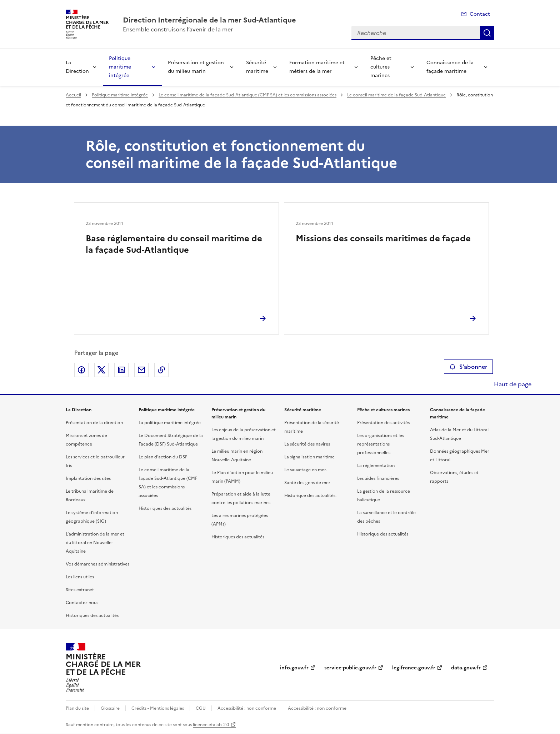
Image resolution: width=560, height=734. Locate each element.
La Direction (77, 67)
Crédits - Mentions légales (158, 708)
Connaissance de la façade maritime (450, 67)
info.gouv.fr (294, 668)
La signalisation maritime (309, 457)
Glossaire (110, 708)
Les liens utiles (80, 577)
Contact (480, 14)
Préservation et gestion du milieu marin (196, 67)
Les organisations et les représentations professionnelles (381, 444)
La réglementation (376, 466)
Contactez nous (82, 603)
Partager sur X (101, 370)
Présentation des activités (383, 423)
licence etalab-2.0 (211, 725)
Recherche (487, 33)
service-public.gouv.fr (350, 668)
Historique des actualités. (310, 496)
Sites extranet (80, 590)
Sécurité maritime (257, 67)
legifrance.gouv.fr (414, 668)
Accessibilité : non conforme (247, 708)
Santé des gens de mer (307, 483)
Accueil (73, 95)
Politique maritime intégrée (120, 67)
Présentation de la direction (94, 423)
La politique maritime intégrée (170, 423)
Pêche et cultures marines (381, 67)
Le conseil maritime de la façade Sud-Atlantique (396, 95)
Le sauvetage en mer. (306, 470)
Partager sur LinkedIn (121, 370)
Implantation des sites (88, 478)
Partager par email (141, 370)
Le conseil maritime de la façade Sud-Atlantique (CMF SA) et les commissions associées (247, 95)
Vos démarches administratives (97, 564)
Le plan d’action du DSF (163, 457)
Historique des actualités (383, 534)
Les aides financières (378, 478)
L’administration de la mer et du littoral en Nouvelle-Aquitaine (95, 543)
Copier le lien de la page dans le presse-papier (161, 370)
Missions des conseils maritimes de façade (383, 238)
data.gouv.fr (466, 668)
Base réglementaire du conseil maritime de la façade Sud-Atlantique (174, 244)
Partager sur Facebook (81, 370)
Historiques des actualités (92, 615)
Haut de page (512, 384)
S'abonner (468, 367)
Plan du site (77, 708)
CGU (201, 708)
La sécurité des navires (307, 444)
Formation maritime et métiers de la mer (317, 67)
